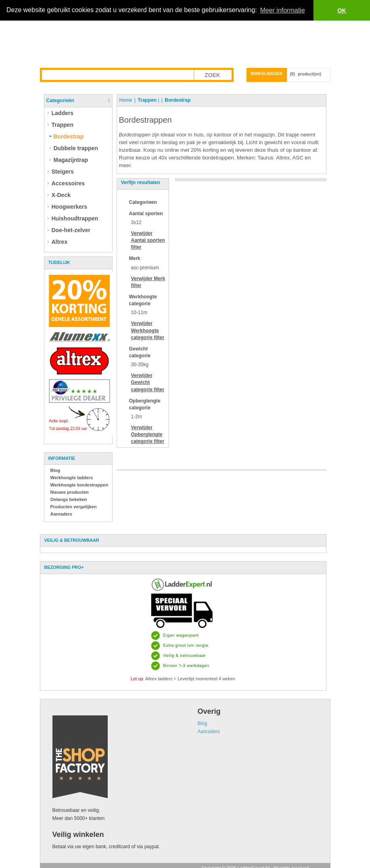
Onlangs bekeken (69, 499)
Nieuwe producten (70, 492)
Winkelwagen (267, 74)
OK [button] (342, 10)
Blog (55, 470)
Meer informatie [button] (282, 10)
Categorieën (60, 101)
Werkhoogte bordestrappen (79, 485)
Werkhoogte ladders (72, 478)
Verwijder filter (148, 240)
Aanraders (61, 514)
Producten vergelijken (74, 507)
